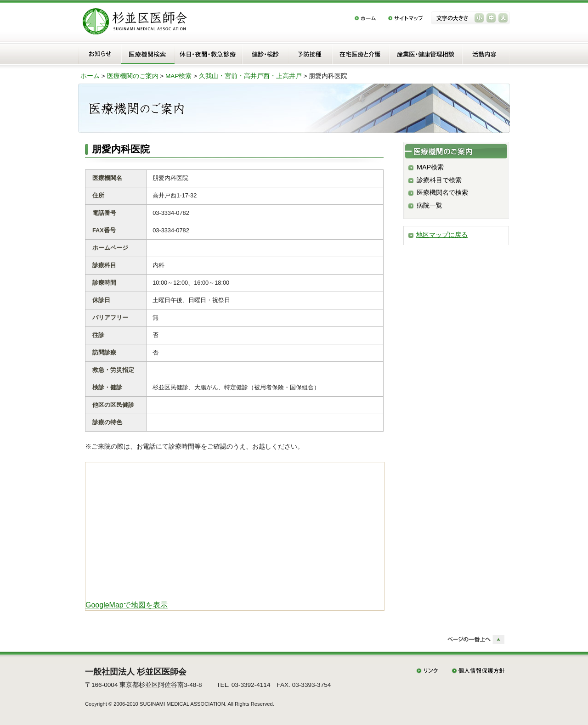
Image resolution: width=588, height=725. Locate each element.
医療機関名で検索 (442, 192)
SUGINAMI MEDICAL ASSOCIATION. (183, 704)
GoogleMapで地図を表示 (127, 605)
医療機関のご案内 (133, 76)
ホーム (90, 76)
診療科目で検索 (439, 180)
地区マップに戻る (442, 235)
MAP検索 (178, 76)
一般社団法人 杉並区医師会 (136, 672)
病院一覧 (430, 205)
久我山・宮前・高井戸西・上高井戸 (250, 76)
